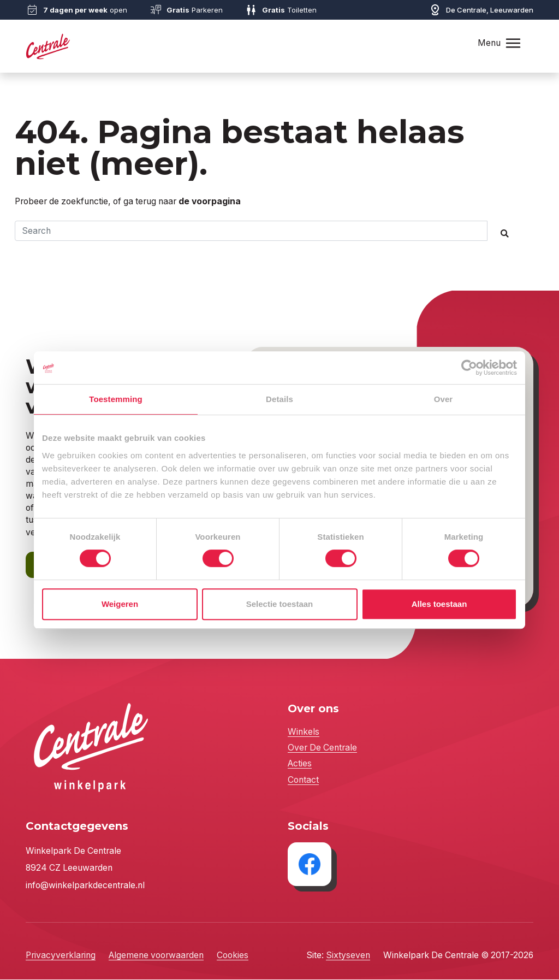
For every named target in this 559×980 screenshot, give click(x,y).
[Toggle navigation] (513, 43)
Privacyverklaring (61, 956)
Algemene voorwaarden (156, 956)
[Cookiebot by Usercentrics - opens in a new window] (469, 368)
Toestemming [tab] (116, 399)
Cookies (233, 956)
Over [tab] (444, 399)
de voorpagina (210, 201)
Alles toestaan (439, 604)
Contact (303, 780)
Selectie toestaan (280, 604)
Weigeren (120, 604)
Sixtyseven (348, 956)
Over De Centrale (322, 749)
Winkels (304, 733)
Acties (300, 764)
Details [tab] (279, 399)
